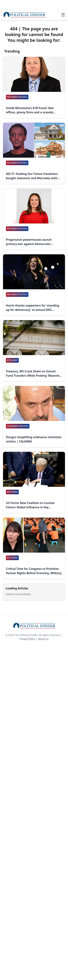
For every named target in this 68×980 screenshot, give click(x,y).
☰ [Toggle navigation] (63, 15)
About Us (43, 639)
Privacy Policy (27, 639)
